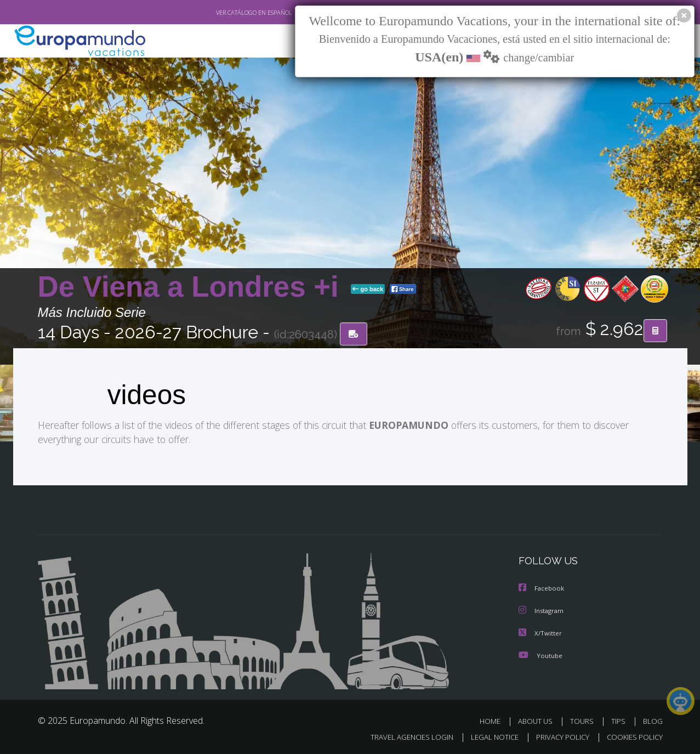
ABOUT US (538, 720)
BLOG (652, 720)
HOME (494, 720)
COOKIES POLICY (632, 736)
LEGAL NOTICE (487, 736)
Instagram (542, 611)
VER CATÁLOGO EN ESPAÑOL (228, 13)
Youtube (540, 654)
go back (368, 290)
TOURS (584, 720)
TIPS (620, 720)
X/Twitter (540, 633)
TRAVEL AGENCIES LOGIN (401, 736)
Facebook (542, 589)
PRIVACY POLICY (557, 736)
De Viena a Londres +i (192, 287)
